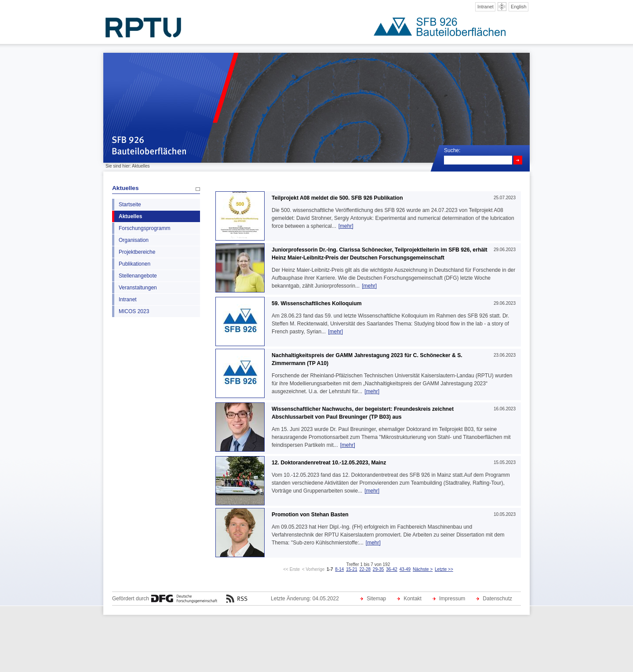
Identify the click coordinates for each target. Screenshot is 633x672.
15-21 (352, 569)
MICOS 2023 (134, 311)
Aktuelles (125, 188)
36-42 (392, 569)
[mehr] (346, 226)
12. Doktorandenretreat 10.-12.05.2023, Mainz (329, 463)
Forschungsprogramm (144, 228)
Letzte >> (444, 569)
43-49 (405, 569)
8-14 (339, 569)
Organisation (134, 240)
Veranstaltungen (138, 288)
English (519, 7)
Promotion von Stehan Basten (310, 515)
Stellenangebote (138, 276)
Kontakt (413, 599)
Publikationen (135, 264)
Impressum (452, 599)
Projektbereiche (137, 252)
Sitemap (376, 599)
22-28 (365, 569)
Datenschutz (497, 599)
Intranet (486, 7)
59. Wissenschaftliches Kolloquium (317, 303)
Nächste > (423, 569)
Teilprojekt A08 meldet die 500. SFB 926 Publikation (337, 198)
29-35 (378, 569)
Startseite (130, 205)
